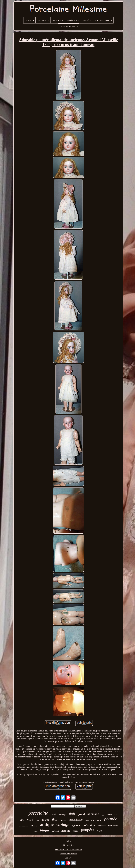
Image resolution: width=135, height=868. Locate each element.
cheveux (63, 820)
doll (72, 813)
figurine (76, 825)
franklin (23, 815)
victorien (102, 826)
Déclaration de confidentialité (68, 849)
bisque (45, 830)
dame (87, 820)
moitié (46, 820)
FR (71, 858)
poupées (88, 830)
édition (34, 826)
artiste (109, 815)
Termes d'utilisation (68, 854)
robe (38, 820)
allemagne (63, 815)
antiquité (76, 819)
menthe (66, 831)
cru (22, 820)
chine (36, 832)
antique (47, 824)
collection (89, 825)
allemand (93, 814)
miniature (113, 826)
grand (81, 814)
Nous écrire (68, 845)
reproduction (24, 826)
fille (116, 815)
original (55, 831)
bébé (53, 814)
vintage (63, 824)
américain (96, 820)
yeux (103, 815)
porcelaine (38, 813)
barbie (100, 831)
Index (68, 841)
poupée (111, 819)
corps (76, 831)
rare (30, 819)
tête (55, 819)
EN (66, 858)
